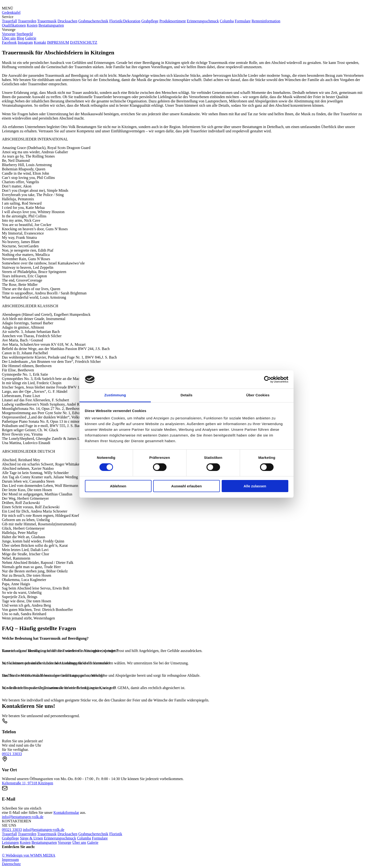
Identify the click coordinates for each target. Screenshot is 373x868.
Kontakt (40, 42)
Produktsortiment (173, 21)
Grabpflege (150, 21)
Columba (227, 21)
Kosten (32, 25)
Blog (20, 38)
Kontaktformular (66, 813)
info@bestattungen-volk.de (23, 817)
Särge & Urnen (32, 838)
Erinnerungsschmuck (203, 21)
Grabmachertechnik (93, 21)
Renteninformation (266, 21)
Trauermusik (47, 21)
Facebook (9, 42)
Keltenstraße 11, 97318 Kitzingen (27, 783)
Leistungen (10, 842)
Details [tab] (186, 395)
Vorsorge (9, 34)
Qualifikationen (14, 25)
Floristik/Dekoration (125, 21)
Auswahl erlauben (186, 486)
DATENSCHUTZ (84, 42)
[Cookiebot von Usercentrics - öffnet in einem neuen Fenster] (267, 379)
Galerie (31, 38)
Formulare (243, 21)
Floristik (116, 834)
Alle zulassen (255, 486)
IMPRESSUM (58, 42)
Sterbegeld (25, 34)
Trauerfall (9, 21)
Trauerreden (27, 21)
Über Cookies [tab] (258, 395)
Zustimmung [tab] (115, 395)
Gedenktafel (11, 12)
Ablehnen (118, 486)
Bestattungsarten (51, 25)
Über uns (9, 38)
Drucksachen (68, 21)
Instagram (25, 42)
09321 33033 (12, 754)
